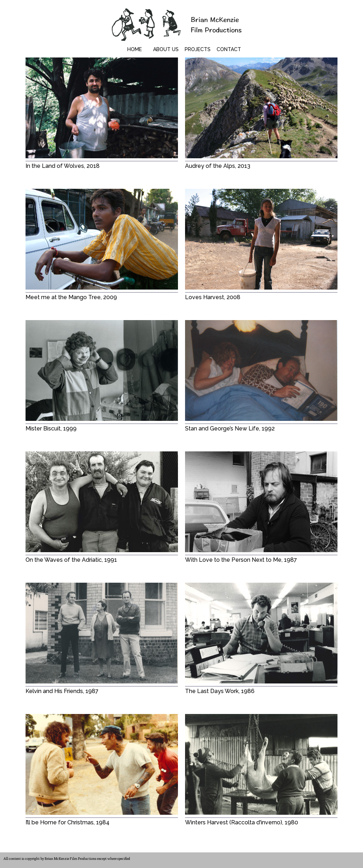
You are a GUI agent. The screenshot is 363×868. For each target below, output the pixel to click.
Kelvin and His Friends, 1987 (62, 691)
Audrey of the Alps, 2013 (218, 166)
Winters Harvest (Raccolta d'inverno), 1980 (242, 822)
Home (135, 49)
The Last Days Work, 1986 (220, 691)
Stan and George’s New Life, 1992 (230, 428)
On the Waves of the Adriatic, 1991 (71, 560)
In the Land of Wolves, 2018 (63, 166)
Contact (229, 49)
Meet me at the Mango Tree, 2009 (71, 297)
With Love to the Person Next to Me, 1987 (241, 560)
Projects (198, 49)
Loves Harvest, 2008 (213, 297)
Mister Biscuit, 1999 (51, 428)
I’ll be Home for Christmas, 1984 (68, 822)
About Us (166, 49)
